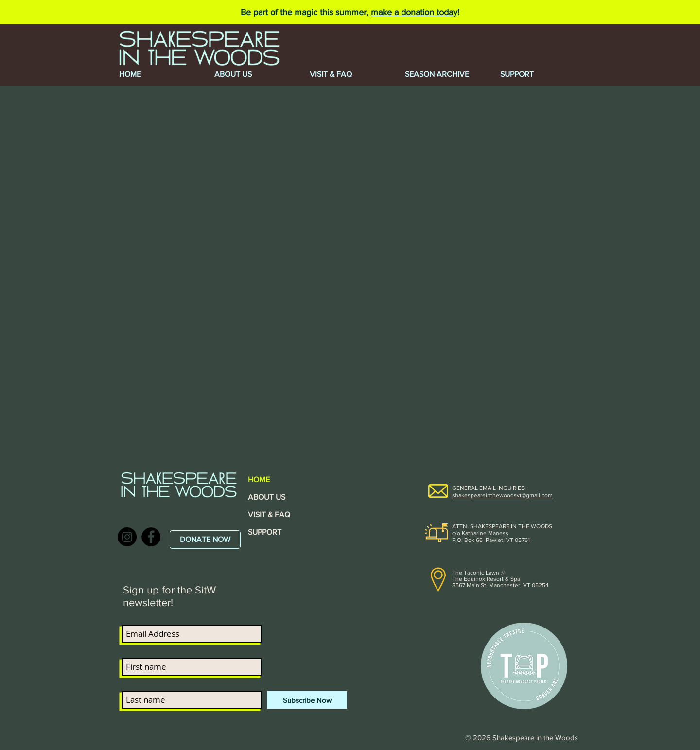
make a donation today (414, 12)
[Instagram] (127, 537)
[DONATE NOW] (205, 540)
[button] (445, 74)
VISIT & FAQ (269, 515)
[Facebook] (151, 537)
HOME (259, 480)
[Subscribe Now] (307, 700)
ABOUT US (267, 497)
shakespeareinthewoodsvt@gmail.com (502, 495)
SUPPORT (265, 532)
